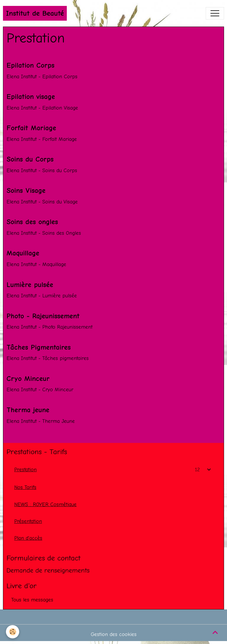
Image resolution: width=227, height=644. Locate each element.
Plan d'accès (28, 538)
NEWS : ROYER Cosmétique (45, 504)
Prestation (25, 469)
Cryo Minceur (28, 379)
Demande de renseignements (48, 570)
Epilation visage (31, 97)
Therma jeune (28, 410)
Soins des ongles (32, 222)
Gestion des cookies (114, 634)
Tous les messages (32, 600)
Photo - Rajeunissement (43, 316)
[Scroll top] (215, 632)
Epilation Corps (30, 65)
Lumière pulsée (30, 285)
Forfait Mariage (31, 128)
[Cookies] (13, 632)
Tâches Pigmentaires (39, 347)
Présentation (28, 521)
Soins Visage (26, 190)
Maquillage (23, 253)
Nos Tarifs (25, 487)
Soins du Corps (30, 159)
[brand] (35, 13)
